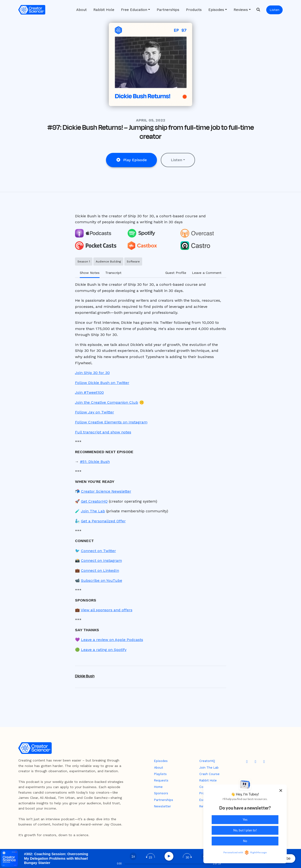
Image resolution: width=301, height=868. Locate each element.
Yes (245, 820)
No (245, 841)
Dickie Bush (85, 676)
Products (194, 10)
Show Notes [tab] (90, 273)
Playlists (160, 774)
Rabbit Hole (104, 10)
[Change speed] (133, 856)
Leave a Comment (207, 273)
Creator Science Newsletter (106, 491)
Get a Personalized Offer (103, 521)
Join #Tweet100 (89, 392)
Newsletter (163, 806)
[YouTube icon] (247, 762)
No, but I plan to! (245, 830)
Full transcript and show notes (103, 432)
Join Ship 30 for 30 (92, 373)
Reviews (241, 10)
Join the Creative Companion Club (107, 402)
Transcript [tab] (113, 273)
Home (158, 787)
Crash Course (209, 774)
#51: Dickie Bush (95, 462)
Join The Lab (93, 511)
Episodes (216, 10)
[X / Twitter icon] (256, 762)
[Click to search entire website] (258, 10)
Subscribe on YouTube (102, 580)
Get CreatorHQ (94, 501)
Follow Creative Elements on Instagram (111, 422)
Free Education (134, 10)
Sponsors (161, 793)
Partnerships (168, 10)
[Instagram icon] (264, 762)
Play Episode (131, 160)
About (81, 10)
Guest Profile (176, 273)
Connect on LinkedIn (100, 570)
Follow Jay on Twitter (95, 412)
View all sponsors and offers (107, 610)
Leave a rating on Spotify (104, 650)
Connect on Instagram (101, 560)
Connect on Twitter (98, 551)
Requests (161, 780)
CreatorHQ (207, 761)
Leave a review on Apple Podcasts (112, 640)
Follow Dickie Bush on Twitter (102, 383)
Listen (274, 10)
